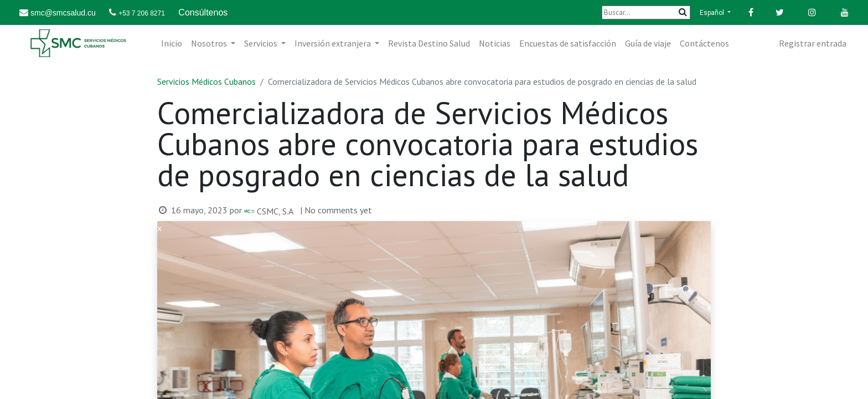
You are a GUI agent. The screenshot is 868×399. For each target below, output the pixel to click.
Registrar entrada (813, 43)
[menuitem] (172, 43)
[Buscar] (646, 12)
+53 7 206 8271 (142, 13)
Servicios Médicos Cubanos (206, 81)
